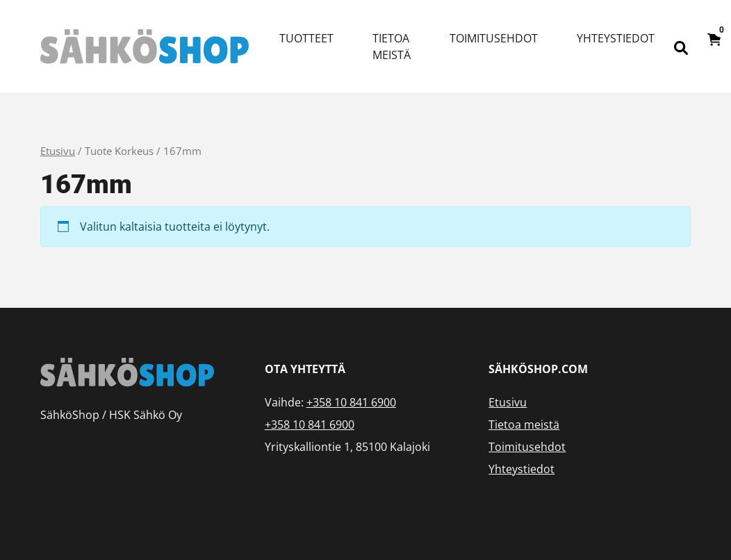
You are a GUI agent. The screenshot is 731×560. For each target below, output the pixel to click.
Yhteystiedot (616, 38)
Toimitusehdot (494, 38)
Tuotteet (306, 38)
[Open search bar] (681, 47)
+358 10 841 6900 (351, 402)
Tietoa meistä (392, 47)
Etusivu (58, 151)
